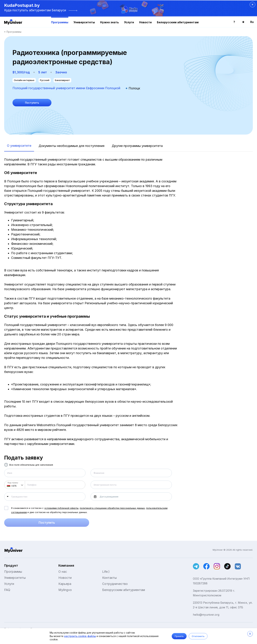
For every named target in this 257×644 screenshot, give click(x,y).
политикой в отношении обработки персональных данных (112, 508)
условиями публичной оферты (61, 508)
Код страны (13, 483)
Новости (145, 22)
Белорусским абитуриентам (178, 22)
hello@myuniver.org (206, 615)
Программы (60, 22)
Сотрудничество (115, 584)
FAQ (7, 590)
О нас (63, 572)
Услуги (129, 22)
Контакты (109, 578)
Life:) (106, 572)
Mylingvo (65, 590)
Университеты (84, 22)
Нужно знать (109, 22)
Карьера (65, 584)
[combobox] (45, 497)
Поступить (47, 523)
